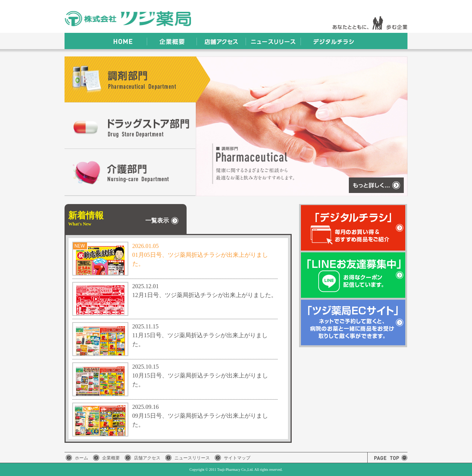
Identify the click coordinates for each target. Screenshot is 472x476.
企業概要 (172, 41)
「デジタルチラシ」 (353, 228)
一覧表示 (157, 221)
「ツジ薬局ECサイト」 (353, 323)
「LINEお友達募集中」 (353, 275)
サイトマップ (237, 458)
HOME (121, 41)
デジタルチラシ (333, 41)
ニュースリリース (273, 41)
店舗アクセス (221, 41)
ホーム (81, 458)
